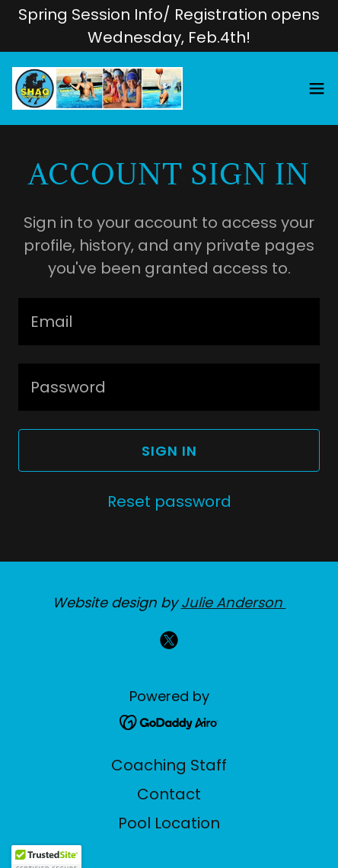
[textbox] (169, 322)
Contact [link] (169, 794)
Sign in (169, 451)
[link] (97, 88)
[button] (317, 88)
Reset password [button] (169, 501)
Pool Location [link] (169, 823)
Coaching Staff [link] (169, 765)
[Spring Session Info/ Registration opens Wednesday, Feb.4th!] (169, 26)
